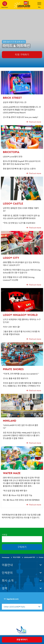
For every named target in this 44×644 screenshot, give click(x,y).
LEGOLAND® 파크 (30, 557)
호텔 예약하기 (22, 640)
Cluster (41, 557)
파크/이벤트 (17, 557)
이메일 (5, 535)
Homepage (6, 557)
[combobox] (22, 607)
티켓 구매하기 (22, 55)
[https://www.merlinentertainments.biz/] (22, 630)
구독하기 (22, 547)
